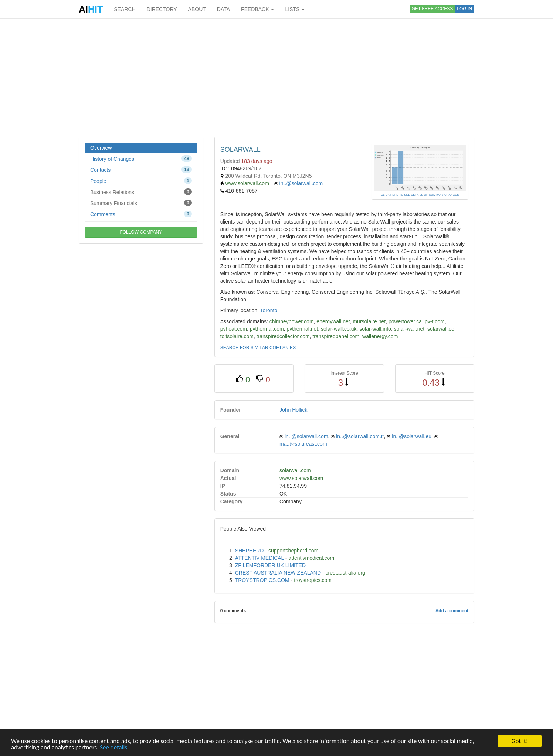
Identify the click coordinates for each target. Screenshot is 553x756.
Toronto (269, 310)
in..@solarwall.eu (412, 436)
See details (113, 747)
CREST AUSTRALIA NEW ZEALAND (278, 573)
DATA (223, 9)
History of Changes (141, 159)
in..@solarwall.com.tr (360, 436)
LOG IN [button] (464, 9)
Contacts (141, 170)
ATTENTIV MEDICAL (259, 558)
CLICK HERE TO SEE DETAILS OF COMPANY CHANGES (420, 195)
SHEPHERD (250, 551)
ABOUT (197, 9)
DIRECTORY (162, 9)
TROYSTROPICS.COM (262, 580)
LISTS (295, 9)
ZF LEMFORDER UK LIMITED (270, 565)
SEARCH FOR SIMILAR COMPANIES (258, 348)
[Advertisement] (276, 78)
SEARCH (125, 9)
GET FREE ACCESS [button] (432, 9)
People (141, 181)
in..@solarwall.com (301, 183)
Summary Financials (141, 203)
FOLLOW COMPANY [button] (141, 232)
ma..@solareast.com (303, 444)
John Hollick (293, 410)
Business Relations (141, 192)
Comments (141, 214)
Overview (101, 148)
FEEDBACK (257, 9)
